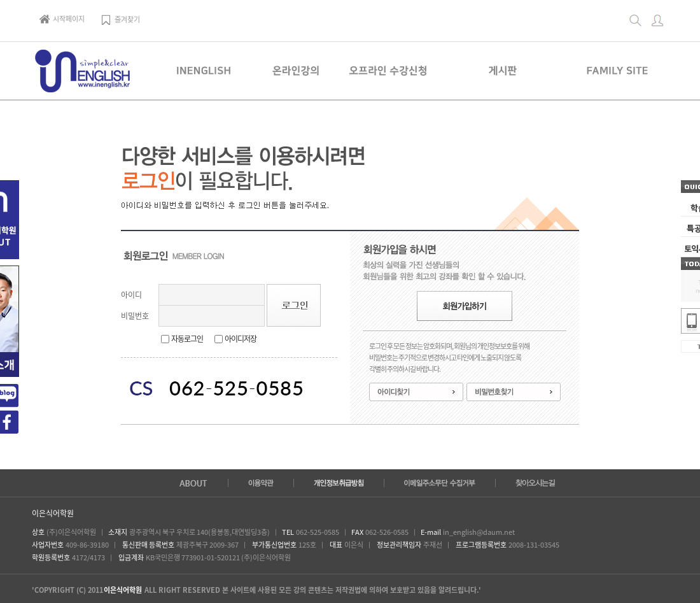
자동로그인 (187, 339)
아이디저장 (241, 339)
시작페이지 (62, 19)
